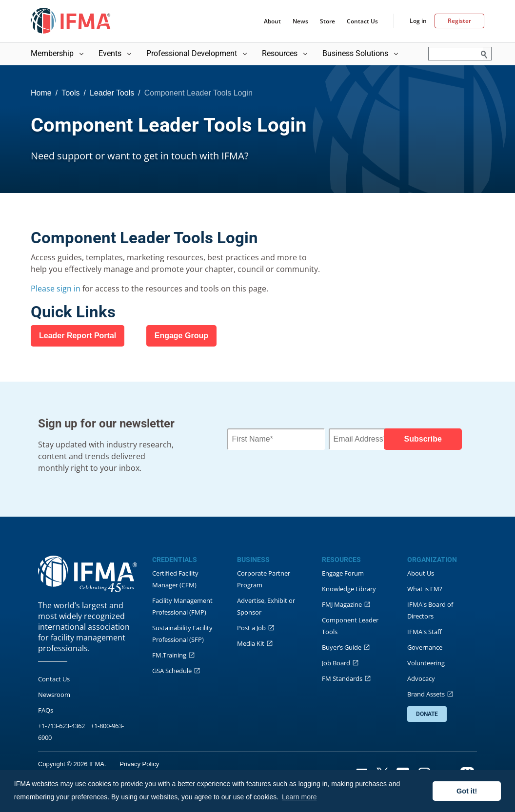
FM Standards (342, 678)
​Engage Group (181, 336)
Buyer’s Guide (342, 647)
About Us (421, 573)
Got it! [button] (467, 791)
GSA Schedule (172, 671)
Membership (58, 53)
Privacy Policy (139, 764)
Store (327, 21)
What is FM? (425, 589)
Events (116, 53)
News (300, 21)
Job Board (336, 663)
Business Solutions (361, 53)
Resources (286, 53)
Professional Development (198, 53)
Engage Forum (343, 573)
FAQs (46, 710)
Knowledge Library (349, 589)
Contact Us (362, 21)
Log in (418, 21)
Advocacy (421, 678)
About (272, 21)
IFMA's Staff (425, 632)
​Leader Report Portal (78, 336)
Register (459, 21)
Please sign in (57, 289)
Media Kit (251, 643)
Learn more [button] (299, 797)
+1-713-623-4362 (61, 726)
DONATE (427, 714)
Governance (425, 647)
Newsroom (54, 695)
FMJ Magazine (342, 604)
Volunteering (426, 663)
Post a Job (251, 628)
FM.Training (169, 655)
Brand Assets (426, 694)
